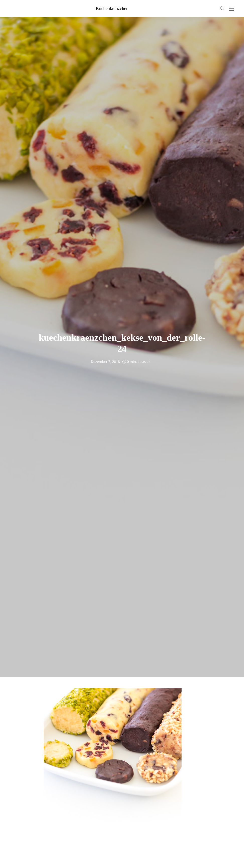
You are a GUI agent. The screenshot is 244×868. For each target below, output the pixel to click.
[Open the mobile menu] (232, 9)
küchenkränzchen (112, 9)
